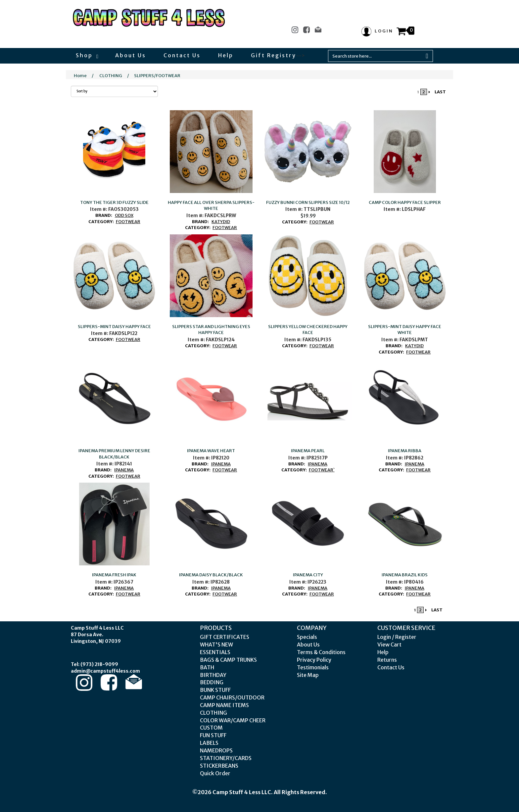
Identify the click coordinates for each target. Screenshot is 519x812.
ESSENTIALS (215, 652)
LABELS (209, 743)
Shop (87, 55)
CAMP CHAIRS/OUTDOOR (232, 697)
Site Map (308, 675)
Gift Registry (274, 55)
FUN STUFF (213, 735)
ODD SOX (124, 215)
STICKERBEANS (219, 766)
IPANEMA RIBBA (405, 451)
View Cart (389, 645)
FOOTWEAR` (322, 470)
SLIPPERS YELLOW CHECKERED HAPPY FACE (308, 330)
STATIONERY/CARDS (226, 758)
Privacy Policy (314, 660)
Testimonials (313, 667)
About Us (131, 55)
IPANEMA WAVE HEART (211, 451)
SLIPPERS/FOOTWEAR (157, 76)
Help (226, 55)
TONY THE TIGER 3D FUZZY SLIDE (114, 202)
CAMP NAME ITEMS (224, 705)
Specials (307, 637)
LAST (440, 92)
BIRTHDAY (213, 675)
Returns (387, 660)
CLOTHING (111, 76)
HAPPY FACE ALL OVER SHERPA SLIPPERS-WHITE (211, 206)
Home (80, 76)
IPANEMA (124, 470)
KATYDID (221, 222)
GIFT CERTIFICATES (225, 637)
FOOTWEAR (128, 222)
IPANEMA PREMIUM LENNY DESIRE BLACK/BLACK (114, 454)
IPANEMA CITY (308, 575)
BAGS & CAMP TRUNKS (228, 660)
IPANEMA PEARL (308, 451)
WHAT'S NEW (216, 645)
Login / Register (397, 637)
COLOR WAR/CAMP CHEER (233, 720)
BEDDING (212, 682)
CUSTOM (211, 728)
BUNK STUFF (215, 690)
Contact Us (182, 55)
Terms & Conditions (321, 652)
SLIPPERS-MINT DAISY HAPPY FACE (114, 327)
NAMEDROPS (216, 750)
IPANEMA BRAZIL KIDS (405, 575)
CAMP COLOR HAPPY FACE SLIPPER (405, 202)
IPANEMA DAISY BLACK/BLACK (211, 575)
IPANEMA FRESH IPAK (114, 575)
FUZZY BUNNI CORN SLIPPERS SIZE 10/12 (308, 202)
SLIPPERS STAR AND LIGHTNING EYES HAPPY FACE (211, 330)
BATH (207, 667)
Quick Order (215, 773)
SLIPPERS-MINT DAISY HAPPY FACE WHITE (405, 330)
